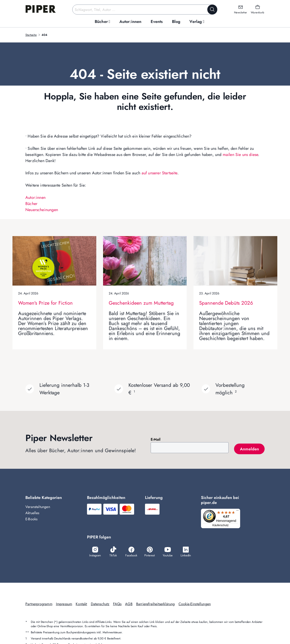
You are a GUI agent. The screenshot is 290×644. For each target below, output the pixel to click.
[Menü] (239, 511)
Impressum (64, 604)
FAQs (117, 604)
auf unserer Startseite (159, 173)
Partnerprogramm (39, 604)
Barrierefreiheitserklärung (156, 604)
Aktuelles (32, 513)
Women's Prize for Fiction (45, 303)
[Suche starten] (212, 10)
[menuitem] (103, 22)
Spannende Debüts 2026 (226, 303)
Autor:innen (35, 197)
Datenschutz (100, 604)
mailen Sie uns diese (240, 155)
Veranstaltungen (38, 507)
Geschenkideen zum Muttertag (141, 303)
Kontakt (81, 604)
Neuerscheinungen (42, 210)
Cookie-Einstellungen (195, 604)
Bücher (31, 204)
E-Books (31, 519)
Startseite (31, 35)
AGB (129, 604)
